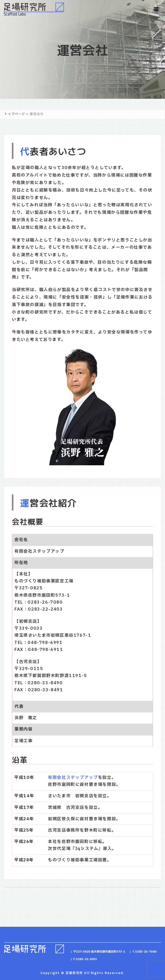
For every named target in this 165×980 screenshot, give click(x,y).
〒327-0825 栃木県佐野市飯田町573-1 (99, 952)
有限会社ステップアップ (73, 778)
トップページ (15, 114)
